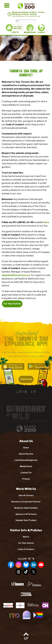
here (46, 222)
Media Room (26, 466)
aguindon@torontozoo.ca (16, 275)
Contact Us (26, 473)
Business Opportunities (26, 508)
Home (26, 448)
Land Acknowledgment (26, 460)
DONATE (41, 29)
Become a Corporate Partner (26, 502)
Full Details (26, 381)
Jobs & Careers (26, 495)
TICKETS (15, 29)
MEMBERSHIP (30, 29)
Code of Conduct (26, 549)
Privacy (26, 479)
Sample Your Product (26, 520)
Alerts (26, 537)
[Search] (28, 21)
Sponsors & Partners (26, 514)
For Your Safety (12, 304)
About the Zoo (26, 454)
